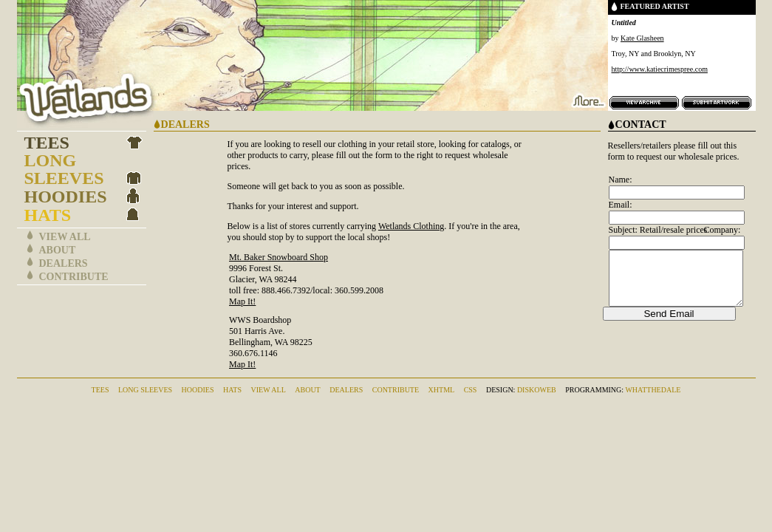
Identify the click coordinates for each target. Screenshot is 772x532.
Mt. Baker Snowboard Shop (279, 257)
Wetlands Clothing (411, 226)
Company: (722, 230)
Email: (621, 205)
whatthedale (653, 390)
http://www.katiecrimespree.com (660, 69)
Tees (47, 143)
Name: (621, 180)
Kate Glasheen (642, 38)
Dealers (64, 263)
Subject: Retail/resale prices (658, 230)
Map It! (242, 301)
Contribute (74, 277)
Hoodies (66, 197)
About (58, 250)
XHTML (442, 390)
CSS (471, 390)
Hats (48, 215)
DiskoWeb (537, 390)
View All (65, 237)
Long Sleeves (64, 169)
